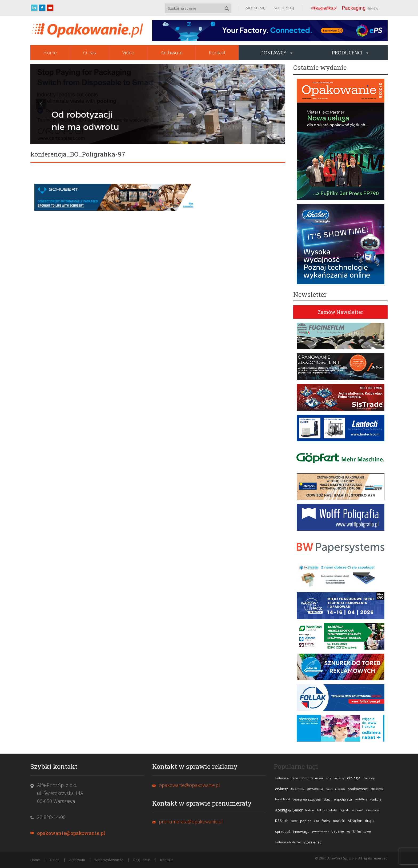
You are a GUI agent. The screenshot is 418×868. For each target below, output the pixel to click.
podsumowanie (320, 831)
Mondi (327, 799)
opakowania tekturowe (288, 842)
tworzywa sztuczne (307, 799)
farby (326, 821)
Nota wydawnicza (109, 860)
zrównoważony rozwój (308, 778)
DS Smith (282, 821)
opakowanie (358, 789)
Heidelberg (361, 799)
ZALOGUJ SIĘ (255, 8)
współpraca (343, 799)
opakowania (282, 778)
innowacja (301, 831)
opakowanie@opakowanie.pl (71, 833)
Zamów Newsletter (340, 312)
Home (50, 53)
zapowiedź (357, 810)
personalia (315, 789)
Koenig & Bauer (289, 810)
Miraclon (355, 821)
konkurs (375, 799)
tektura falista (327, 810)
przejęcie (340, 789)
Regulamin (142, 860)
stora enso (313, 842)
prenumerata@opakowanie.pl (191, 822)
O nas (90, 53)
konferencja (372, 810)
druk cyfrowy (297, 789)
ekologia (354, 778)
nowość (339, 821)
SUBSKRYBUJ (284, 8)
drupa (370, 821)
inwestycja (369, 778)
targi (329, 778)
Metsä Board (282, 799)
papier (306, 821)
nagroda (344, 810)
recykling (339, 778)
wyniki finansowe (359, 831)
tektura (310, 810)
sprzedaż (283, 831)
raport (329, 789)
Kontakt (217, 53)
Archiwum (172, 53)
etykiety (282, 789)
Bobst (294, 821)
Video (128, 53)
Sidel (316, 821)
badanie (338, 831)
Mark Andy (377, 789)
